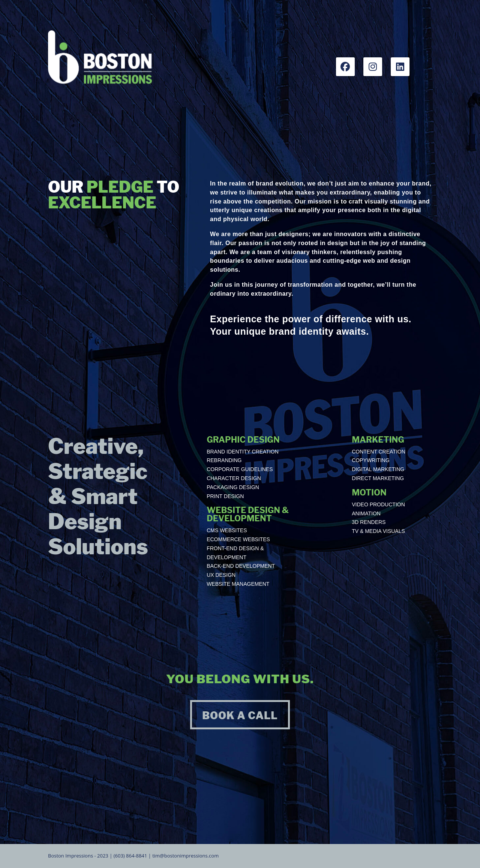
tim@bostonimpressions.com (185, 856)
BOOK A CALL (240, 716)
